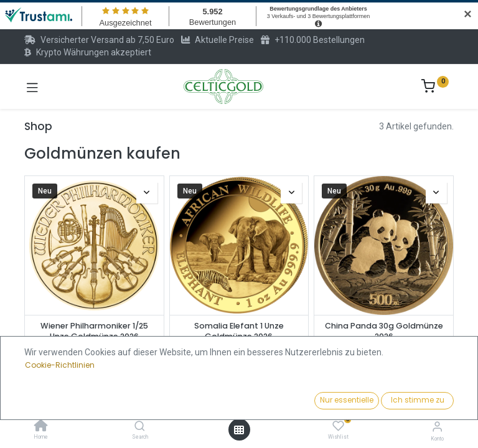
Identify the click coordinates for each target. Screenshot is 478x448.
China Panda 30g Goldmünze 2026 (384, 331)
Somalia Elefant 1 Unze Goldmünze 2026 (239, 331)
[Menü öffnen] (239, 430)
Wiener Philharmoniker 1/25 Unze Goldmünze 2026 (94, 331)
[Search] (140, 427)
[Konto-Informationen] (437, 427)
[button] (367, 401)
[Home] (41, 427)
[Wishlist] (338, 426)
